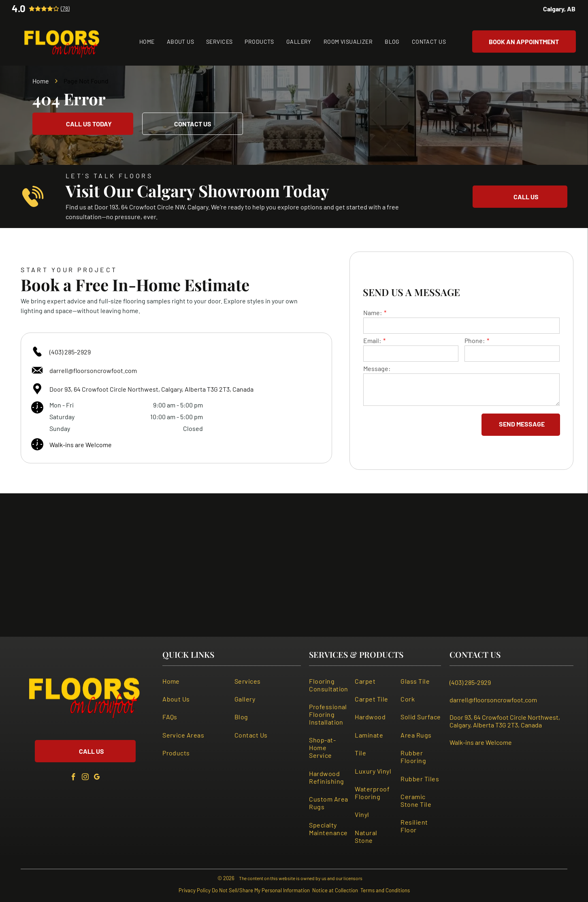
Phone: (475, 340)
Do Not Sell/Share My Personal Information (261, 890)
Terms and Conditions (385, 890)
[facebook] (74, 778)
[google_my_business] (97, 778)
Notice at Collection (335, 890)
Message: (377, 368)
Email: (372, 340)
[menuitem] (147, 42)
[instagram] (85, 778)
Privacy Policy (195, 890)
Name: (373, 312)
